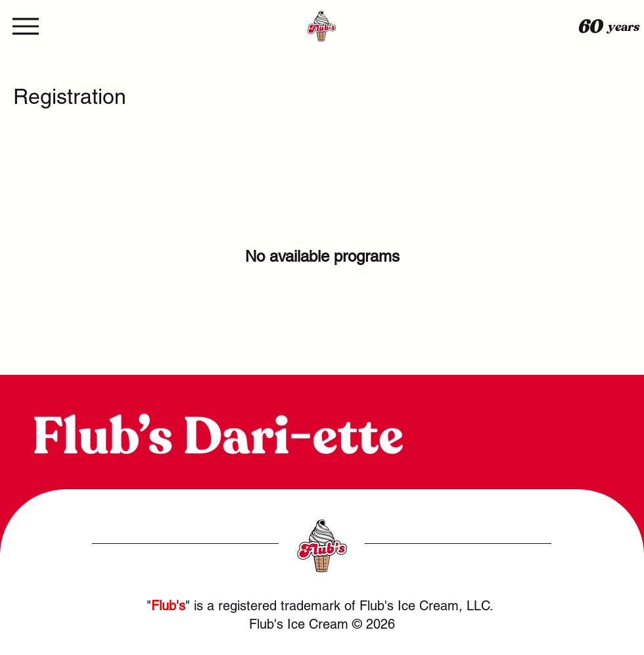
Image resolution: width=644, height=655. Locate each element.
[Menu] (27, 26)
